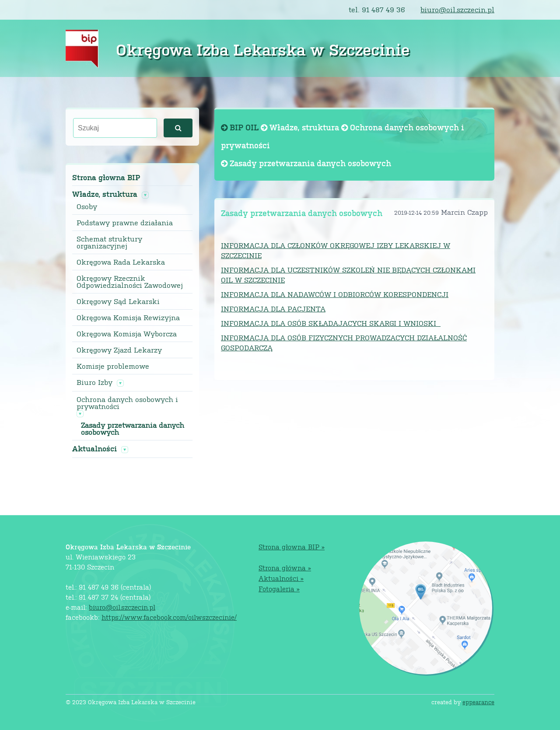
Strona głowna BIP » (292, 547)
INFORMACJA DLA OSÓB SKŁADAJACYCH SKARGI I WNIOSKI (331, 323)
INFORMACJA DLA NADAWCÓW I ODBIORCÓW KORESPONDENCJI (335, 294)
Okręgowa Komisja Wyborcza (127, 334)
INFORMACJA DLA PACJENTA (273, 309)
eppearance (478, 702)
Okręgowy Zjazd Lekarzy (119, 350)
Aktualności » (281, 578)
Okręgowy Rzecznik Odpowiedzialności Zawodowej (130, 282)
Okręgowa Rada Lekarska (121, 262)
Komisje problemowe (113, 366)
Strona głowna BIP (106, 177)
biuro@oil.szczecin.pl (457, 9)
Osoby (87, 206)
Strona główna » (285, 568)
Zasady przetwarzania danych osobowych (133, 429)
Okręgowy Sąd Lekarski (118, 301)
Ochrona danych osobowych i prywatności (127, 403)
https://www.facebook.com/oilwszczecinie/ (169, 617)
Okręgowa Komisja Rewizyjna (128, 318)
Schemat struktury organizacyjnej (109, 242)
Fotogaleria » (279, 589)
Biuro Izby (94, 382)
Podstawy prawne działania (125, 223)
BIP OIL (241, 127)
